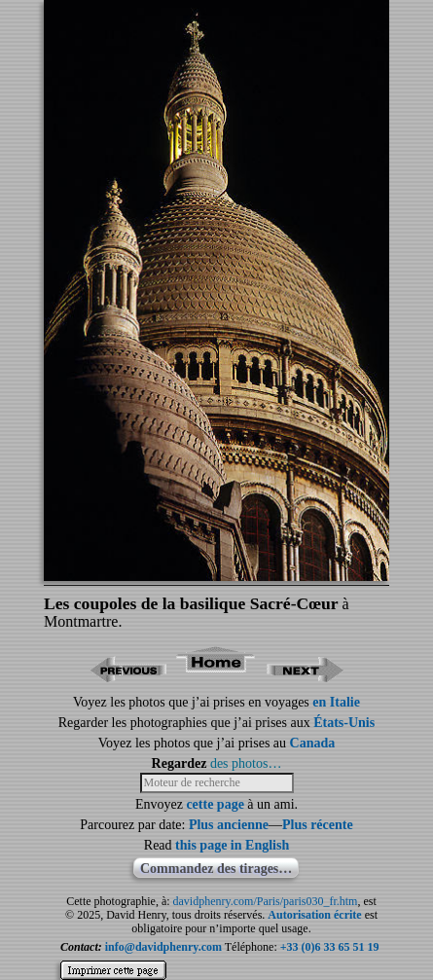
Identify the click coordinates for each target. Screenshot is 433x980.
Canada (313, 743)
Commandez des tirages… (216, 869)
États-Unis (344, 723)
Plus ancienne (229, 825)
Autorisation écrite (314, 915)
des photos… (246, 763)
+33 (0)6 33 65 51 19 (330, 947)
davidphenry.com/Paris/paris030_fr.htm (266, 901)
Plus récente (318, 825)
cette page (215, 804)
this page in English (232, 845)
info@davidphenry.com (163, 947)
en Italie (336, 702)
